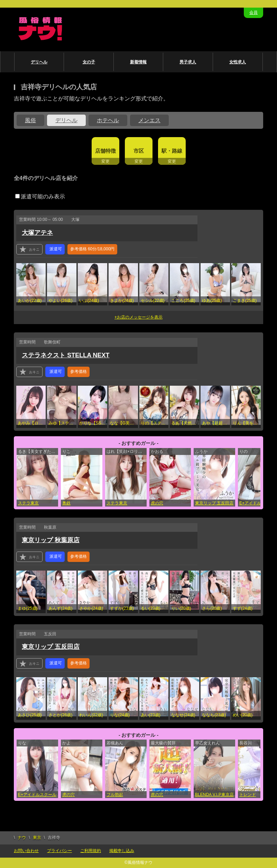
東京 (37, 838)
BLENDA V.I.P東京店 (214, 795)
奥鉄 (66, 503)
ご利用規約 (91, 851)
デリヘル (39, 62)
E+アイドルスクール (37, 795)
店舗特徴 (105, 151)
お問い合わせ (26, 851)
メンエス (149, 120)
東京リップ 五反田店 (214, 503)
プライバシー (59, 851)
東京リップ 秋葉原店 (51, 540)
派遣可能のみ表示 (40, 196)
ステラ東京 (28, 503)
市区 (139, 151)
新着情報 (138, 62)
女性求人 (238, 62)
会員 (253, 12)
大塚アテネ (37, 233)
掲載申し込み (122, 851)
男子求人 (188, 62)
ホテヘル (108, 120)
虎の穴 (157, 503)
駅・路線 (172, 151)
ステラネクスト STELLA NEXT (66, 355)
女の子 (89, 62)
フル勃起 (115, 795)
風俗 (30, 120)
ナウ (22, 838)
